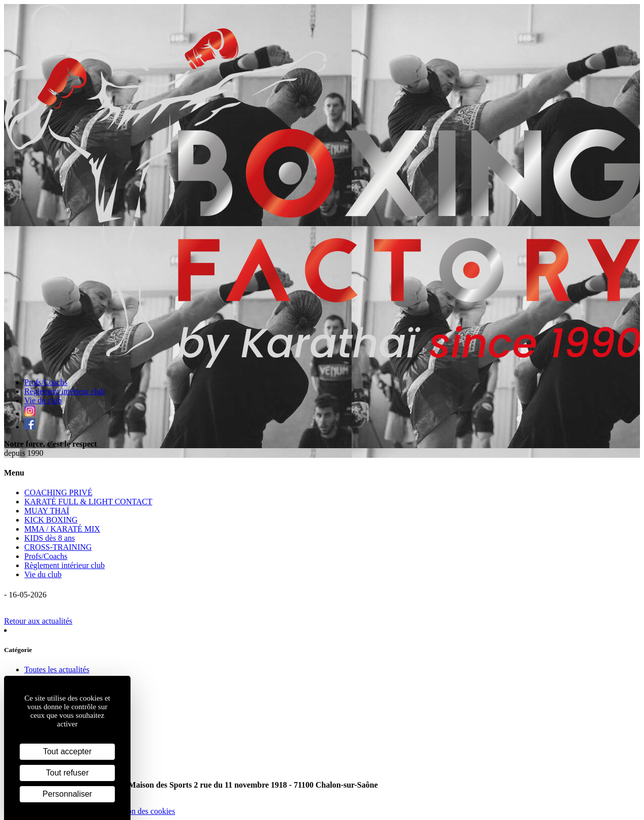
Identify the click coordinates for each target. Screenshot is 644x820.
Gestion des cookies (143, 811)
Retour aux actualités (38, 621)
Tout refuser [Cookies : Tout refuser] (67, 773)
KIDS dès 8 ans (50, 538)
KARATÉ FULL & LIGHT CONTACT (88, 502)
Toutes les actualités (57, 670)
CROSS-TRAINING (58, 547)
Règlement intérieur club (65, 391)
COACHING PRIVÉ (58, 492)
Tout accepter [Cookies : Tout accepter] (67, 751)
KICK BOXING (51, 520)
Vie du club (43, 400)
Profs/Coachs (46, 382)
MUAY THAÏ (47, 511)
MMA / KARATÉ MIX (62, 529)
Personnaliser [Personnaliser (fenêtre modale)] (67, 794)
